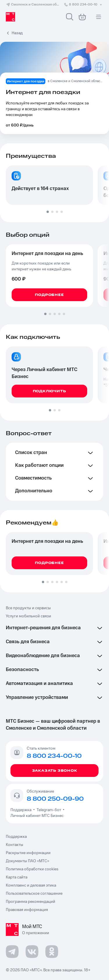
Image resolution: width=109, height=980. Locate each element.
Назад (17, 33)
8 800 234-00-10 (83, 4)
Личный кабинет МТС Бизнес (37, 816)
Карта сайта (17, 877)
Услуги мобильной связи (28, 616)
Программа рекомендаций (31, 902)
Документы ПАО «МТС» (27, 861)
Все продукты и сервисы (28, 608)
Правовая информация (27, 910)
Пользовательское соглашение (34, 894)
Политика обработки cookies (32, 869)
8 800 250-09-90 (55, 799)
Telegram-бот (49, 810)
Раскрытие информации (28, 853)
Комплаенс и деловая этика (31, 885)
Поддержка (22, 810)
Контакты (15, 845)
